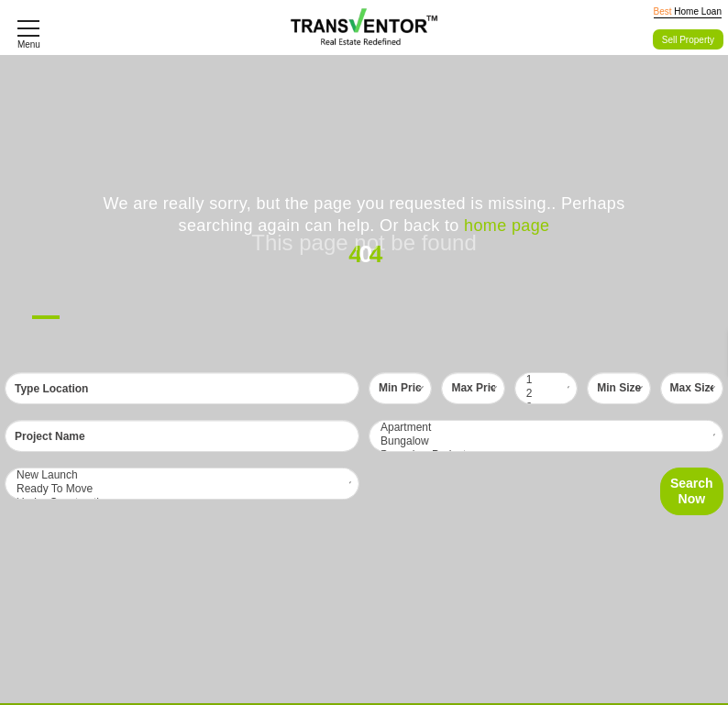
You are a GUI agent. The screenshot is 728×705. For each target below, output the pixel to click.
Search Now (692, 491)
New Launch (182, 475)
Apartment (546, 428)
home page (507, 226)
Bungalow (546, 441)
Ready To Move (182, 489)
